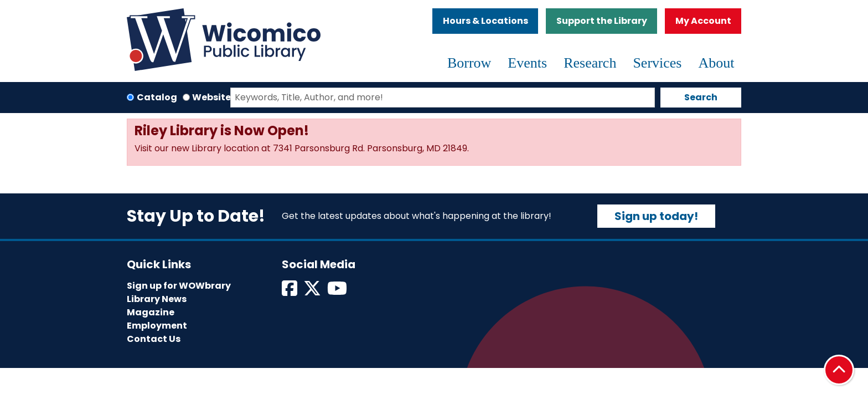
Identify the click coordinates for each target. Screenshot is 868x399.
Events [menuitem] (527, 63)
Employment (157, 326)
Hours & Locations (485, 21)
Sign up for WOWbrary (179, 286)
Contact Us (154, 339)
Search (701, 97)
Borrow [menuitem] (469, 63)
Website (211, 97)
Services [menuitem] (657, 63)
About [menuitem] (717, 63)
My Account (703, 21)
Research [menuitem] (590, 63)
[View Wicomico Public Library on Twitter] (313, 292)
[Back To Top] (839, 370)
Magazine (151, 312)
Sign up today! (656, 216)
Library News (157, 299)
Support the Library (602, 21)
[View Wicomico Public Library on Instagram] (338, 292)
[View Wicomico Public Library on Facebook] (290, 292)
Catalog (157, 97)
